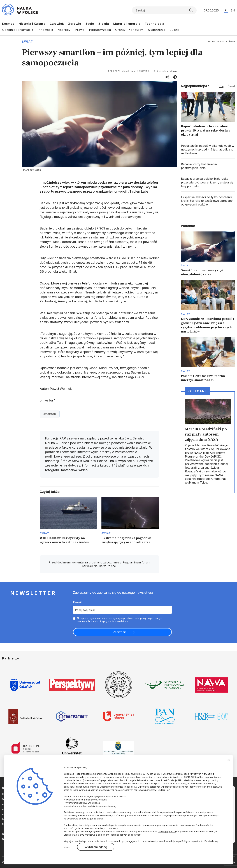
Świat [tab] (231, 86)
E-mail (77, 602)
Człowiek (57, 24)
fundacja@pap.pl (167, 832)
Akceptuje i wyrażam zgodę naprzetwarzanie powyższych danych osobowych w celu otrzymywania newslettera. (120, 620)
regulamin (94, 618)
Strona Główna (216, 41)
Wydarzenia (156, 30)
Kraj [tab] (221, 86)
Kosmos (8, 24)
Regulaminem (132, 562)
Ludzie (175, 30)
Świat (27, 42)
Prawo (80, 30)
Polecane (197, 391)
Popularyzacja (100, 30)
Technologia (154, 24)
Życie (90, 24)
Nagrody (64, 30)
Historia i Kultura (32, 24)
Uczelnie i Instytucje (18, 30)
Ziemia (104, 24)
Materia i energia (127, 24)
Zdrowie (75, 24)
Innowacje (45, 30)
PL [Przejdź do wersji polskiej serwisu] (226, 10)
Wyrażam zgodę (96, 847)
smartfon (50, 414)
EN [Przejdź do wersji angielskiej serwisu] (233, 10)
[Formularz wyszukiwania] (164, 10)
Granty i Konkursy (129, 30)
